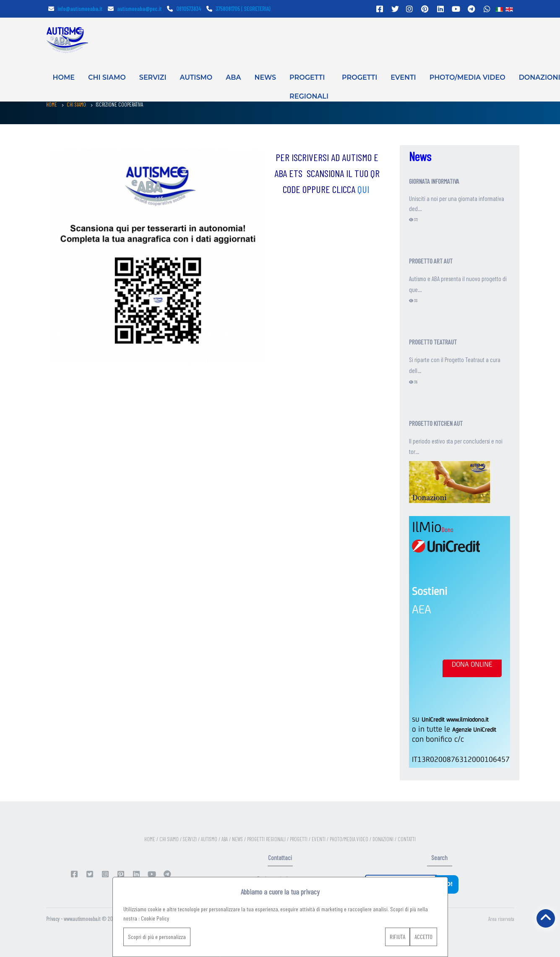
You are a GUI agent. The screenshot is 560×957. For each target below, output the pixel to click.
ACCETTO (423, 937)
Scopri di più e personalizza (157, 937)
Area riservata (501, 919)
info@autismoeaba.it (75, 9)
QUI (364, 189)
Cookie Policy (155, 918)
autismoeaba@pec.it (135, 9)
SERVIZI (153, 77)
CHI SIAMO (107, 77)
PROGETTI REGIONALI (309, 83)
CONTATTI (407, 839)
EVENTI (403, 77)
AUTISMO (196, 77)
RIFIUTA (397, 937)
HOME (64, 77)
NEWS (265, 77)
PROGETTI (359, 77)
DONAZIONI (384, 839)
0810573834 (184, 9)
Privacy (53, 919)
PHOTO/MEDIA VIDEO (468, 77)
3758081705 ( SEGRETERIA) (238, 9)
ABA (233, 77)
